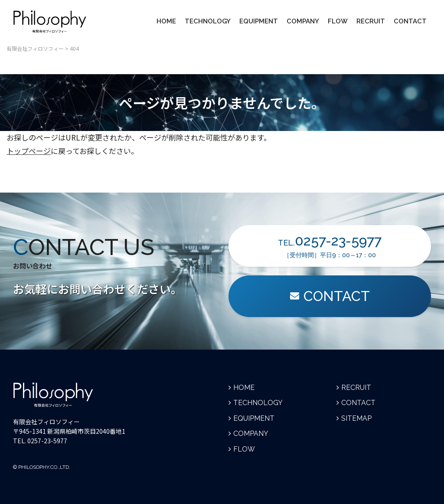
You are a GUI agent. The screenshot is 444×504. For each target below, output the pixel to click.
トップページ (29, 151)
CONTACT (410, 21)
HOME (166, 21)
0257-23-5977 (47, 441)
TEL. (330, 245)
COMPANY (303, 21)
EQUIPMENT (259, 21)
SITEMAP (356, 418)
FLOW (338, 21)
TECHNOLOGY (208, 21)
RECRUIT (371, 21)
